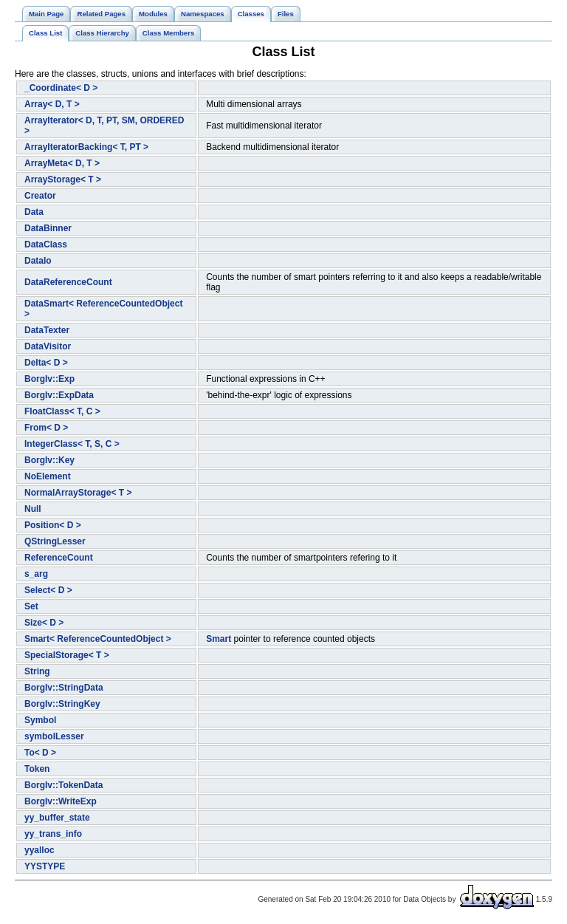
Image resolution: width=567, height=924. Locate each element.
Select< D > (48, 590)
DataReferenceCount (68, 282)
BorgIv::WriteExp (61, 801)
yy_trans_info (53, 834)
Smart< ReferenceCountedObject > (98, 639)
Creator (40, 196)
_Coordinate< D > (61, 88)
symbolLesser (54, 736)
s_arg (36, 574)
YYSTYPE (45, 866)
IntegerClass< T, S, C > (72, 444)
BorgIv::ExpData (59, 395)
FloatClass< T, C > (62, 411)
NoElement (48, 476)
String (37, 671)
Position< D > (53, 525)
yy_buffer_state (57, 818)
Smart (219, 639)
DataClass (46, 244)
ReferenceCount (59, 558)
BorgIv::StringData (64, 688)
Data (34, 212)
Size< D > (44, 623)
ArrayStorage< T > (63, 179)
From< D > (46, 428)
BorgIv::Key (49, 460)
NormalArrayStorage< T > (78, 493)
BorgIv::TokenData (63, 785)
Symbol (40, 720)
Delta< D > (46, 363)
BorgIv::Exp (49, 379)
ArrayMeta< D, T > (62, 163)
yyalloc (39, 850)
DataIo (38, 261)
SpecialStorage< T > (67, 655)
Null (33, 509)
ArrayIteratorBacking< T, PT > (86, 147)
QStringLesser (55, 541)
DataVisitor (48, 346)
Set (31, 606)
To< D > (40, 753)
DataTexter (47, 330)
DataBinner (48, 228)
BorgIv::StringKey (62, 704)
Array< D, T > (52, 104)
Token (37, 769)
